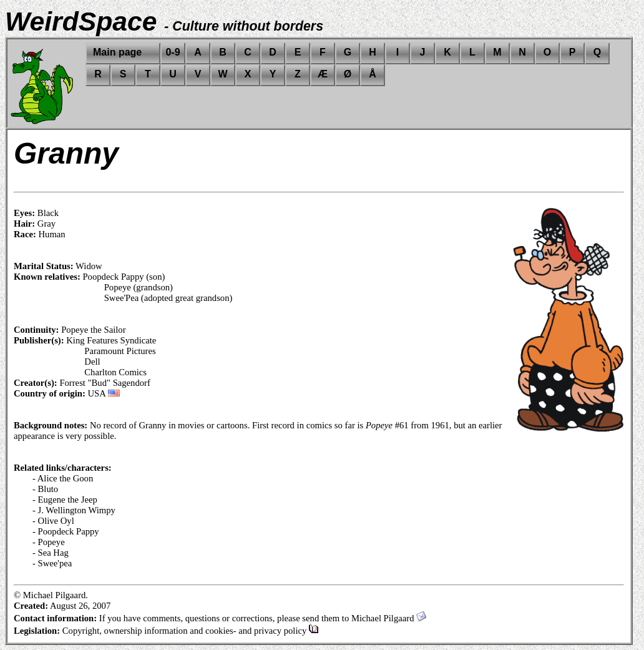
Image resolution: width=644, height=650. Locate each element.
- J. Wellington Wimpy (74, 510)
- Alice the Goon (63, 478)
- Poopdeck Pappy (66, 531)
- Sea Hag (51, 553)
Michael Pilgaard (389, 618)
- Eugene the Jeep (65, 500)
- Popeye (49, 542)
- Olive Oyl (53, 521)
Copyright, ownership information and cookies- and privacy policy (191, 631)
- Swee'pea (52, 563)
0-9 (173, 52)
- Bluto (45, 489)
